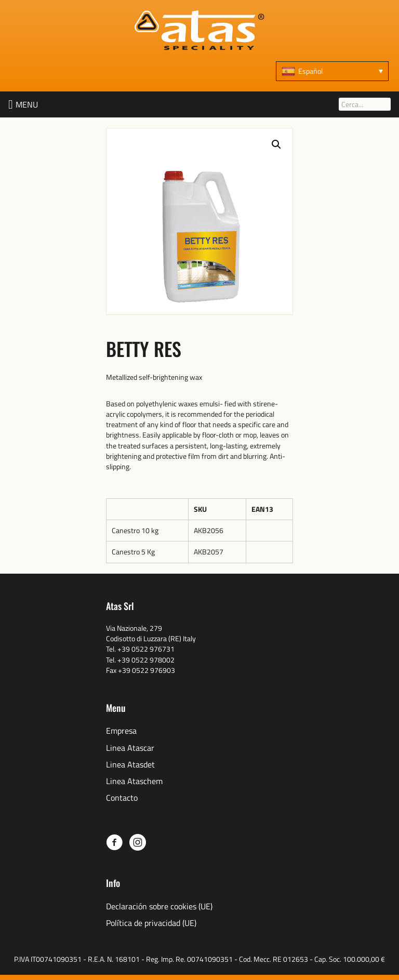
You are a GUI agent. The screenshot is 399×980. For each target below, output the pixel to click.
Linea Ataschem (134, 781)
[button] (27, 104)
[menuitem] (332, 71)
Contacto (122, 798)
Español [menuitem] (310, 71)
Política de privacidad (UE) (151, 923)
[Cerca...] (365, 104)
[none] (332, 71)
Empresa (121, 731)
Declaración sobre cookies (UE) (159, 906)
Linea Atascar (130, 748)
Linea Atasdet (130, 765)
